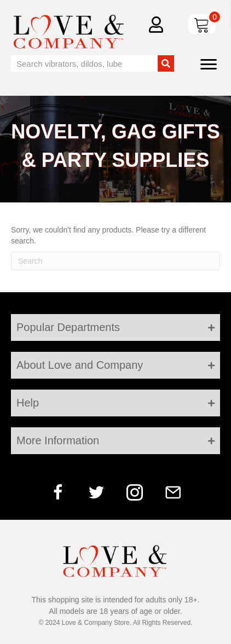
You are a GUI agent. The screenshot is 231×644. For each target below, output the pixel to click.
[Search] (116, 261)
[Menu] (209, 65)
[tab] (116, 327)
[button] (58, 492)
